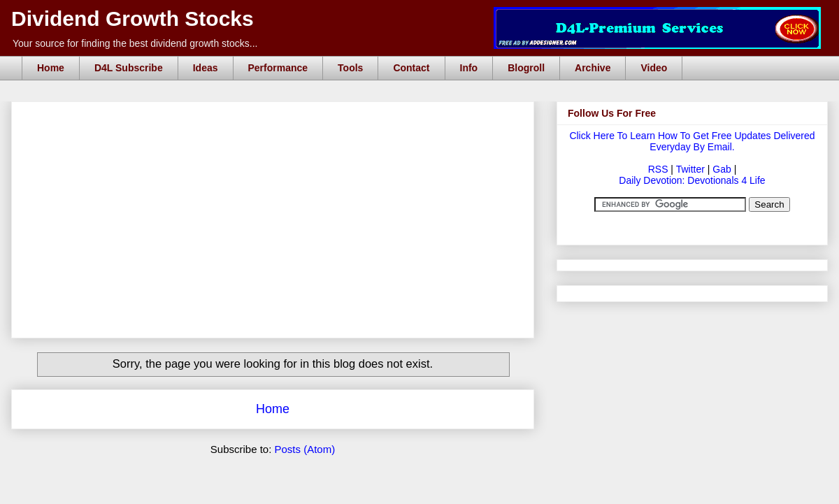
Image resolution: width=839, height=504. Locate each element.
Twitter (690, 169)
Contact (411, 68)
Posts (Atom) (305, 449)
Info (469, 68)
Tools (350, 68)
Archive (593, 68)
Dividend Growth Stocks (132, 19)
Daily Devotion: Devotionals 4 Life (692, 180)
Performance (278, 68)
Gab (722, 169)
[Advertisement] (277, 117)
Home (51, 68)
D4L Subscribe (129, 68)
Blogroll (526, 68)
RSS (658, 169)
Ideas (206, 68)
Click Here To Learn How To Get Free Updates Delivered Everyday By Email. (692, 141)
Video (654, 68)
